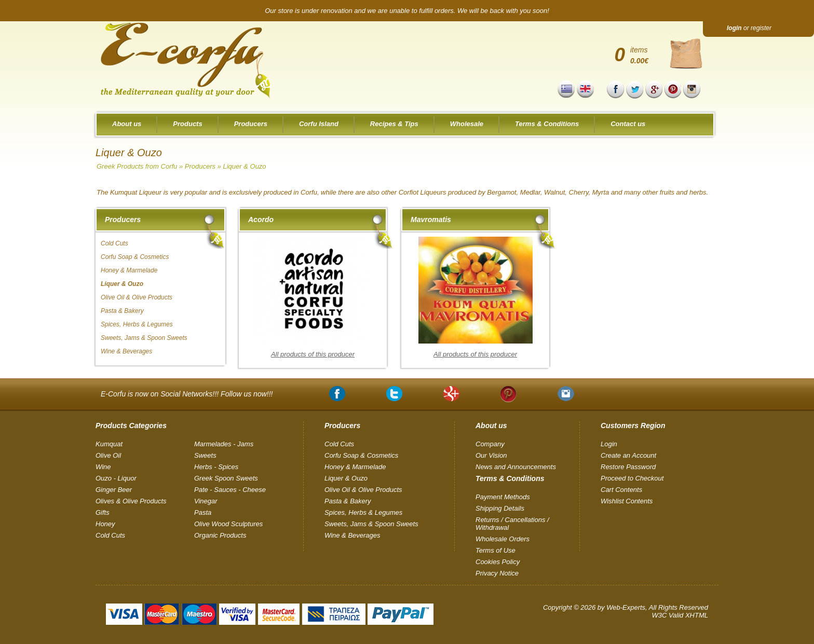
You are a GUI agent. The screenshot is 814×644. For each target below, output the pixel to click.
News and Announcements (516, 467)
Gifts (103, 512)
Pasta (203, 512)
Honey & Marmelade (129, 270)
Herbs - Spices (216, 467)
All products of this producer (313, 354)
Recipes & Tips (394, 124)
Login (609, 444)
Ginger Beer (114, 490)
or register (749, 28)
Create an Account (628, 455)
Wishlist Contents (627, 501)
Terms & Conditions (547, 124)
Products (187, 124)
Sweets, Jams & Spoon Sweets (144, 338)
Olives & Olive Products (131, 501)
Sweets (205, 455)
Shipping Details (500, 508)
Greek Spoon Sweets (226, 478)
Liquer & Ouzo (244, 166)
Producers (251, 124)
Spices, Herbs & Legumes (137, 324)
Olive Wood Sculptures (228, 524)
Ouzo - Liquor (116, 478)
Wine (103, 467)
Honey (105, 524)
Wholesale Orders (503, 539)
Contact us (628, 124)
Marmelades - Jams (224, 444)
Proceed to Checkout (632, 478)
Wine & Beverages (126, 351)
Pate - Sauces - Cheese (230, 490)
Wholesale (467, 124)
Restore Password (628, 467)
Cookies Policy (498, 562)
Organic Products (220, 535)
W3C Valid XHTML (680, 615)
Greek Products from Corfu (137, 166)
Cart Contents (621, 490)
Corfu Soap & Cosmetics (135, 257)
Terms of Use (496, 550)
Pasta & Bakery (122, 311)
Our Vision (491, 455)
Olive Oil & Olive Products (137, 297)
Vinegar (206, 501)
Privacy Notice (497, 573)
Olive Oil (108, 455)
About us (127, 124)
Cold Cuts (114, 243)
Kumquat (109, 444)
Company (490, 444)
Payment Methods (503, 497)
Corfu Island (319, 124)
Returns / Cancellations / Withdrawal (512, 524)
